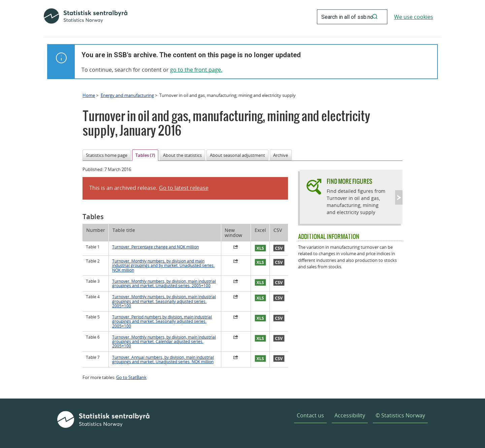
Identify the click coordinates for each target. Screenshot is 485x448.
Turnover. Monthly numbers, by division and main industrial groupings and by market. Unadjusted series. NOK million (163, 266)
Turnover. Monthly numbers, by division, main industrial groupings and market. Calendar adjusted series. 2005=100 (164, 342)
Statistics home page (107, 155)
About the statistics (182, 155)
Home (89, 95)
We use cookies (414, 17)
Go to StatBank (131, 377)
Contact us (310, 415)
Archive (281, 155)
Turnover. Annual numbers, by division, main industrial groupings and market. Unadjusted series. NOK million (163, 359)
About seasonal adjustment (237, 155)
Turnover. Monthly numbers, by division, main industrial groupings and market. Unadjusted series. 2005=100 (164, 283)
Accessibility (350, 415)
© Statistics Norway (400, 415)
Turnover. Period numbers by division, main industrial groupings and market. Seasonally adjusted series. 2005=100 (162, 321)
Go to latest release (184, 188)
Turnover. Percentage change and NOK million (155, 247)
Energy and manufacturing (127, 95)
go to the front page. (196, 70)
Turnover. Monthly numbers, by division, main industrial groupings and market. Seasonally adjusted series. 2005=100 (164, 301)
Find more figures (349, 181)
